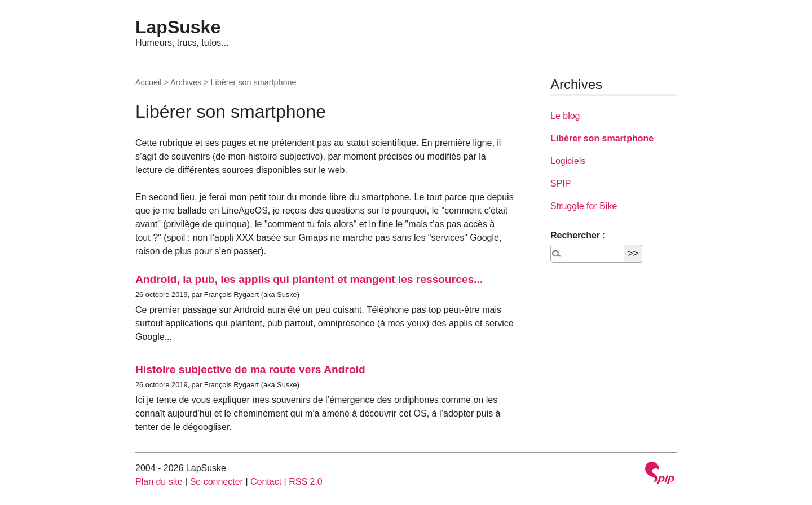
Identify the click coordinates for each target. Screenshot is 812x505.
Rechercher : (578, 235)
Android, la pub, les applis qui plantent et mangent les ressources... (309, 279)
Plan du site (159, 482)
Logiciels (568, 161)
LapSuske (178, 27)
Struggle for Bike (584, 206)
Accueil (148, 82)
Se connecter (217, 482)
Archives (186, 82)
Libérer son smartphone (602, 138)
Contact (266, 482)
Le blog (565, 116)
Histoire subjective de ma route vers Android (250, 369)
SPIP (561, 183)
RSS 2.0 (306, 482)
